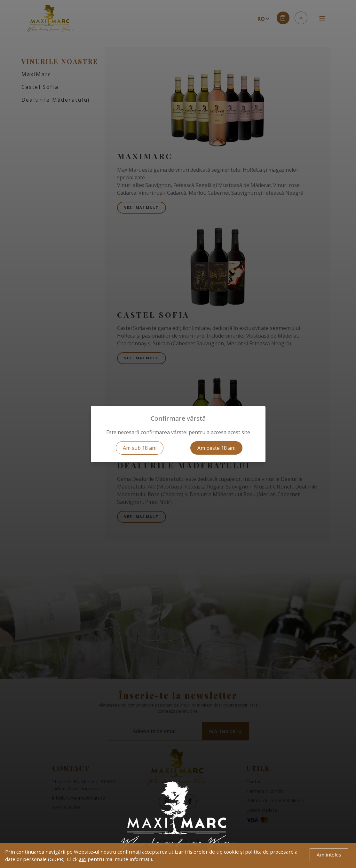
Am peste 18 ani (216, 448)
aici (83, 859)
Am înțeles (329, 855)
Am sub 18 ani (140, 448)
